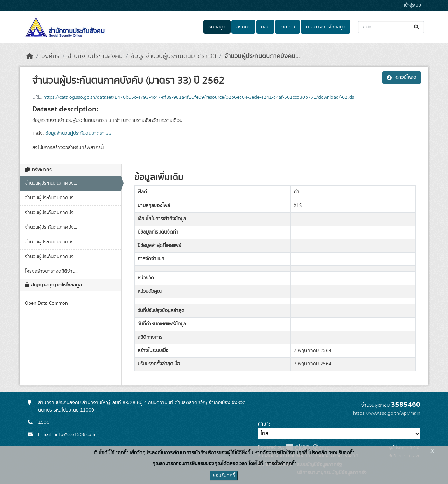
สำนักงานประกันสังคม (95, 56)
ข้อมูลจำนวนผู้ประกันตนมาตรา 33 (174, 56)
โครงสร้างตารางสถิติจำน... (52, 271)
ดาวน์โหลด (402, 77)
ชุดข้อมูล (217, 27)
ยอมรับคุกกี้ (224, 476)
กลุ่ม (265, 27)
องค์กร (243, 27)
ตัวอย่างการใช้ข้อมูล (326, 27)
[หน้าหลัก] (30, 56)
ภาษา (263, 424)
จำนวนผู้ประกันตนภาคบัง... (51, 183)
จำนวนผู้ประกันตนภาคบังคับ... (262, 56)
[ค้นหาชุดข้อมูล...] (391, 27)
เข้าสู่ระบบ (412, 5)
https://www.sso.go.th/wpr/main (387, 413)
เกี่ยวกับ (288, 27)
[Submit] (417, 27)
